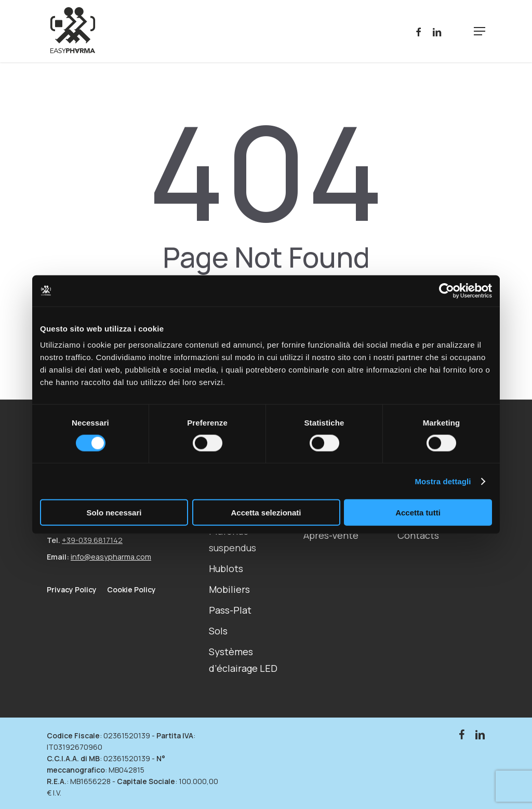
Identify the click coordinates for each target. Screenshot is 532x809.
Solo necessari (114, 513)
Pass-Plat (230, 610)
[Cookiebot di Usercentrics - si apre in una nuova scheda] (447, 290)
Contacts (418, 535)
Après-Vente (331, 535)
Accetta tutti (418, 513)
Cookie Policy (131, 589)
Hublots (226, 568)
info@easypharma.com (111, 557)
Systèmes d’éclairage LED (243, 660)
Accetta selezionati (266, 513)
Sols (218, 631)
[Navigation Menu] (480, 31)
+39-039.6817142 (92, 540)
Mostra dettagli (443, 481)
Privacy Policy (72, 590)
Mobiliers (229, 589)
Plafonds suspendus (232, 539)
